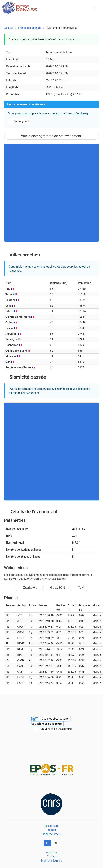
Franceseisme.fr (52, 834)
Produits (51, 830)
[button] (94, 9)
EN (55, 843)
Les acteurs (52, 826)
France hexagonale (30, 28)
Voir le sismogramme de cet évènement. (51, 136)
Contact (51, 856)
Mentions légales (51, 861)
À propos (51, 852)
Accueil (9, 28)
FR (48, 843)
